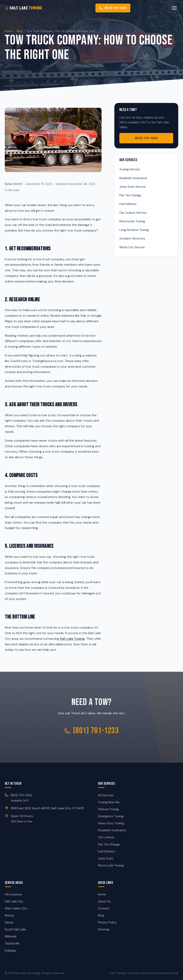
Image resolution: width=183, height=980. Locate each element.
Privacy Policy (107, 922)
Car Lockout (106, 837)
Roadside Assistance (133, 178)
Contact (104, 908)
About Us (104, 901)
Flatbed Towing (108, 809)
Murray (9, 915)
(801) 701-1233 (146, 138)
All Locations (13, 894)
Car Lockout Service (133, 213)
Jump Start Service (133, 187)
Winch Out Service (132, 247)
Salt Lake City (14, 901)
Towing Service (130, 169)
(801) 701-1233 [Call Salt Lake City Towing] (91, 733)
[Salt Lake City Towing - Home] (30, 8)
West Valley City (16, 908)
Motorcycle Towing (132, 221)
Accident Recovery (132, 239)
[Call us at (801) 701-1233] (113, 8)
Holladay (10, 951)
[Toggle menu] (174, 8)
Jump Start (106, 858)
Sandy (9, 922)
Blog (20, 31)
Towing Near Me (109, 802)
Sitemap (104, 929)
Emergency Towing (111, 816)
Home (9, 31)
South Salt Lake (15, 929)
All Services (106, 795)
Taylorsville (12, 943)
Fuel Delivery (128, 204)
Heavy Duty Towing (111, 823)
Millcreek (11, 936)
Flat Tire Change (130, 195)
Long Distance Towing (134, 230)
